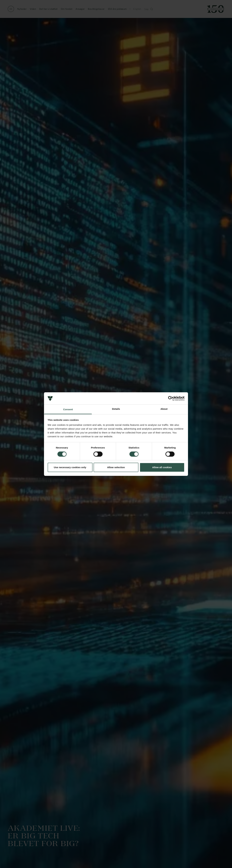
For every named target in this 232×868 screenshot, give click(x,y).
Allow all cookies (162, 467)
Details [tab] (116, 409)
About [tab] (164, 409)
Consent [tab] (68, 409)
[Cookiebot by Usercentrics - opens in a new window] (170, 398)
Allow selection (116, 467)
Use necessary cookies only (70, 467)
